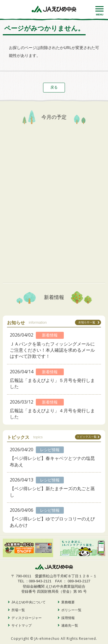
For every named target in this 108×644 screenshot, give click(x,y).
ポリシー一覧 (71, 610)
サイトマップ (22, 626)
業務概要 (68, 602)
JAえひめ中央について (29, 602)
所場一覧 (18, 610)
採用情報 (68, 618)
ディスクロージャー (27, 618)
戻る (54, 87)
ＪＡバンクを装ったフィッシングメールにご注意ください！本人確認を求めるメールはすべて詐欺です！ (52, 350)
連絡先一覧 (70, 626)
